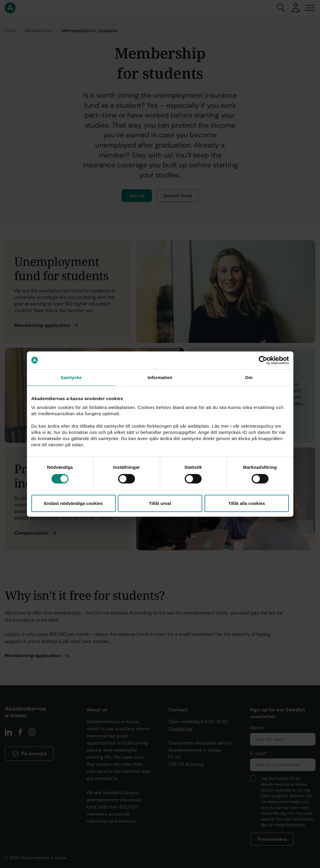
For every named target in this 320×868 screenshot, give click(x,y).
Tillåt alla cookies (247, 503)
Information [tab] (160, 377)
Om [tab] (249, 377)
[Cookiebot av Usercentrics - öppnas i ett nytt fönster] (263, 360)
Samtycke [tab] (71, 377)
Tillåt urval (160, 503)
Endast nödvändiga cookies (73, 503)
